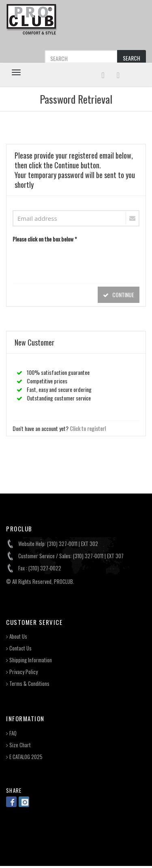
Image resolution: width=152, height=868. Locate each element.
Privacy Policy (22, 672)
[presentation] (74, 261)
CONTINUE (119, 295)
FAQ (11, 733)
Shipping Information (29, 660)
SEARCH (132, 58)
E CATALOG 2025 (24, 757)
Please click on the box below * (45, 239)
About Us (17, 636)
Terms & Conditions (28, 684)
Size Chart (18, 745)
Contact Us (19, 648)
